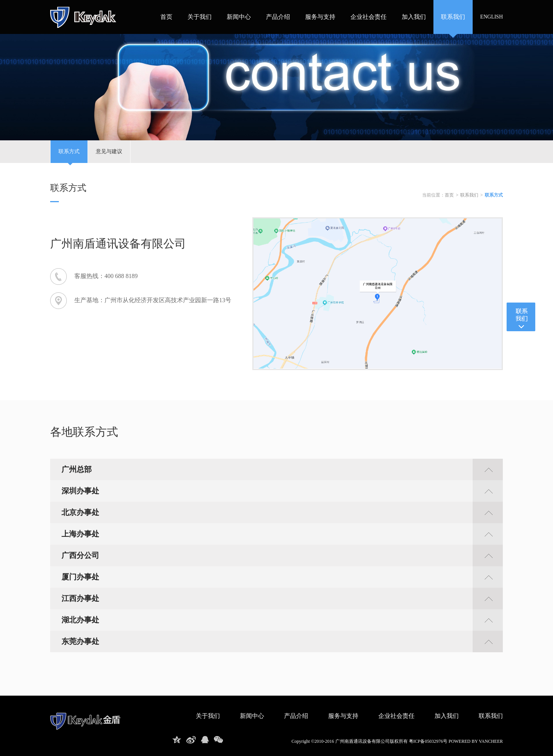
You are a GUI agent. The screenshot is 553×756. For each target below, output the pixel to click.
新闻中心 (239, 17)
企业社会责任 (369, 17)
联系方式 (69, 156)
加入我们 (414, 17)
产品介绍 (278, 17)
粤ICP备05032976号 (428, 741)
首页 (166, 17)
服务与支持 (320, 17)
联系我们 (453, 17)
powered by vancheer (476, 741)
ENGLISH (492, 17)
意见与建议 (109, 151)
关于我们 (200, 17)
